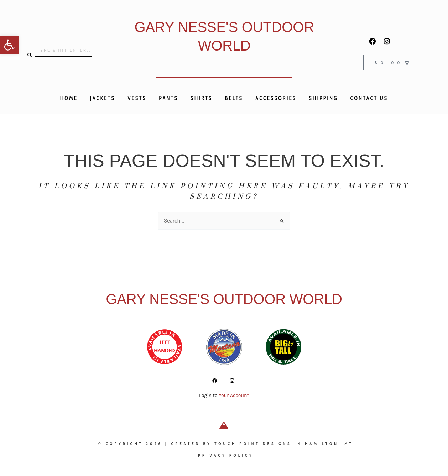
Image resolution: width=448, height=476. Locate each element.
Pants (168, 98)
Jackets (103, 98)
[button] (9, 45)
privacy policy (226, 455)
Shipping (323, 98)
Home (69, 98)
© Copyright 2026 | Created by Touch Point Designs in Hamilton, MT (226, 444)
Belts (234, 98)
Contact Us (369, 98)
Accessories (276, 98)
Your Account (234, 395)
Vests (137, 98)
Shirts (201, 98)
